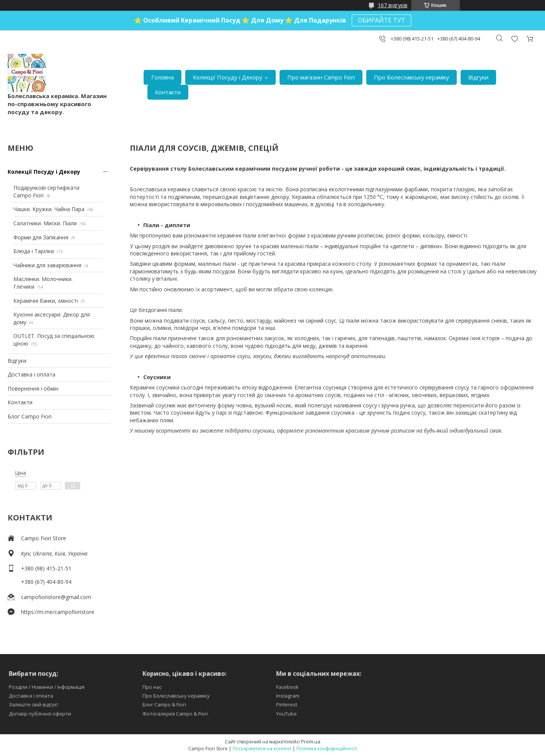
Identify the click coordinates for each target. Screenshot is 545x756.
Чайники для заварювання (47, 265)
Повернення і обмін (33, 388)
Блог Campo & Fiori (164, 704)
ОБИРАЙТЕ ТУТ (382, 20)
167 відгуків (393, 5)
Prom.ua (311, 741)
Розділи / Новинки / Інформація (47, 687)
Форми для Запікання (41, 237)
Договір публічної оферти (40, 714)
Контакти (168, 92)
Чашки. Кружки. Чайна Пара (49, 209)
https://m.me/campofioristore (58, 612)
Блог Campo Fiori (30, 416)
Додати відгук (514, 39)
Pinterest (287, 704)
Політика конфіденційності (327, 749)
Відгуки (478, 77)
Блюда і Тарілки (34, 251)
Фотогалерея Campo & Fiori (175, 714)
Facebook (287, 687)
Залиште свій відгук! (33, 704)
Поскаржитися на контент (262, 749)
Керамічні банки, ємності (46, 301)
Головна (163, 77)
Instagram (288, 696)
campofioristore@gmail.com (56, 597)
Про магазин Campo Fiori (321, 77)
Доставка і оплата (32, 374)
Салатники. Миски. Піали (45, 223)
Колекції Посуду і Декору (228, 77)
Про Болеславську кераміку (412, 77)
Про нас (152, 687)
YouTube (286, 714)
